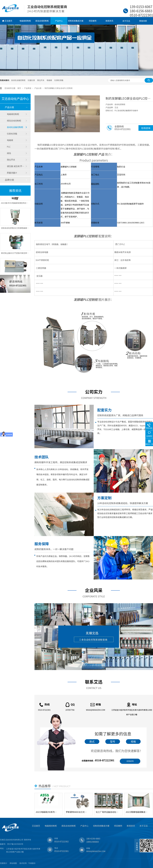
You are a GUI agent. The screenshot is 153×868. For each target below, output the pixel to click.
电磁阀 (49, 80)
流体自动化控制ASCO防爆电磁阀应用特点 (18, 230)
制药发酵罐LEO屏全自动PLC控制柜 (59, 88)
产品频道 (28, 88)
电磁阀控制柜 (25, 21)
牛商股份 (32, 863)
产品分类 (38, 88)
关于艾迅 (126, 21)
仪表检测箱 (59, 80)
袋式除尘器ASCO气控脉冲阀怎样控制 (16, 255)
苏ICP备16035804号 (15, 844)
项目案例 (93, 21)
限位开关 (41, 80)
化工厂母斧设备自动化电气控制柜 (107, 812)
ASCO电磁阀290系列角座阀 (47, 812)
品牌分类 (9, 180)
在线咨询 (146, 128)
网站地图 (13, 863)
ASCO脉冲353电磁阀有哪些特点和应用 (16, 204)
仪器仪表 (31, 80)
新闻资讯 (109, 21)
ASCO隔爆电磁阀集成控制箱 (137, 812)
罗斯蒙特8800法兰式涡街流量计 (77, 812)
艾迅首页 (8, 21)
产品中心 (59, 21)
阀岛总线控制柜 (42, 21)
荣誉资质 (143, 21)
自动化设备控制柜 (18, 80)
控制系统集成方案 (76, 21)
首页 (19, 88)
